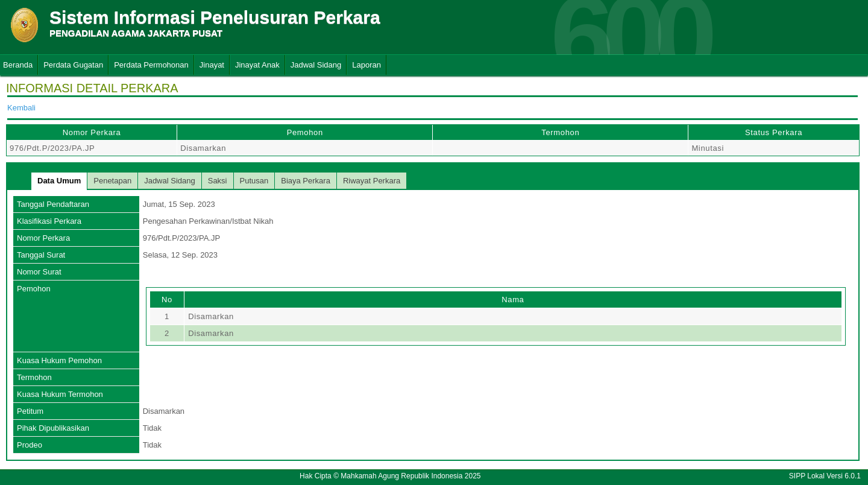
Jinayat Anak (257, 65)
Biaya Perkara (306, 181)
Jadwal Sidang (316, 65)
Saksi (218, 181)
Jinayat (212, 65)
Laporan (366, 65)
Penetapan (112, 181)
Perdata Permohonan (151, 65)
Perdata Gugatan (73, 65)
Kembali (21, 108)
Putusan (254, 181)
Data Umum (59, 181)
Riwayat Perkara (372, 181)
